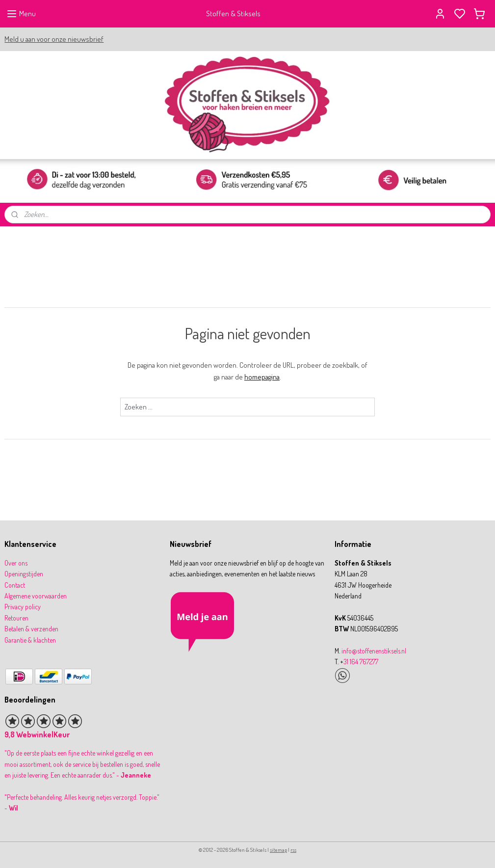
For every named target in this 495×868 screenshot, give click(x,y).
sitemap (278, 850)
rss (293, 850)
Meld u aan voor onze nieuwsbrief (54, 39)
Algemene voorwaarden (36, 596)
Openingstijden (24, 574)
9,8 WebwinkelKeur (37, 734)
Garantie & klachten (30, 640)
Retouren (16, 618)
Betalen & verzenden (31, 629)
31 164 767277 (361, 662)
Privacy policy (23, 607)
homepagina (262, 377)
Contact (15, 585)
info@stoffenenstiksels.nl (374, 651)
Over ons (16, 563)
